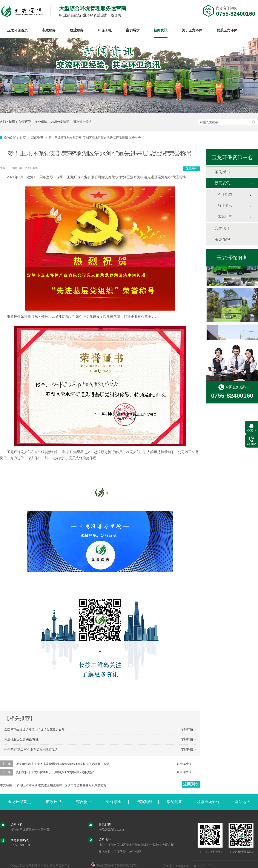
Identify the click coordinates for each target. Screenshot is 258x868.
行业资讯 (225, 205)
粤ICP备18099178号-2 (193, 866)
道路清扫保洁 (82, 122)
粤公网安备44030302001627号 (114, 865)
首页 (23, 138)
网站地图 (243, 802)
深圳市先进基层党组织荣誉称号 (86, 785)
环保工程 (105, 30)
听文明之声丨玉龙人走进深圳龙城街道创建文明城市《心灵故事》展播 (63, 764)
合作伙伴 (222, 228)
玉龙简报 (222, 240)
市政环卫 (54, 802)
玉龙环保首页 (17, 30)
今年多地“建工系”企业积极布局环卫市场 (31, 749)
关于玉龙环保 (192, 30)
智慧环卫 (25, 122)
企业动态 (225, 195)
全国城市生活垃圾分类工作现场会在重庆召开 (34, 729)
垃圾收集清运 (60, 122)
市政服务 (49, 30)
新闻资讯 (161, 30)
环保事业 (114, 802)
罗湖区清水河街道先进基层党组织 (39, 785)
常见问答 (225, 216)
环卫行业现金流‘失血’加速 (21, 739)
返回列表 (191, 169)
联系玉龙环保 (227, 30)
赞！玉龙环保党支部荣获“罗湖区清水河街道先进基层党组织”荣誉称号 (95, 138)
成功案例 (144, 802)
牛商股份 (120, 852)
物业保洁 (41, 122)
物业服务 (77, 30)
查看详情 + (184, 764)
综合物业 (84, 802)
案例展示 (133, 30)
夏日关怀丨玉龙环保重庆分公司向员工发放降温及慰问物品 (55, 772)
